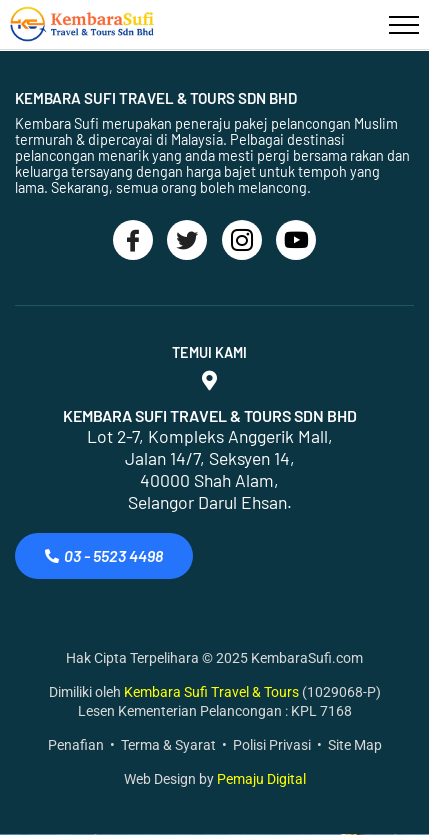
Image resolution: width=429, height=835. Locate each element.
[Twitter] (187, 240)
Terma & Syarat (168, 745)
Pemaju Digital (261, 779)
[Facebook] (133, 240)
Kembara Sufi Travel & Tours (213, 692)
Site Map (355, 745)
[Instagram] (242, 240)
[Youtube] (296, 240)
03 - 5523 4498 (104, 555)
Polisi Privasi (272, 745)
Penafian (76, 745)
